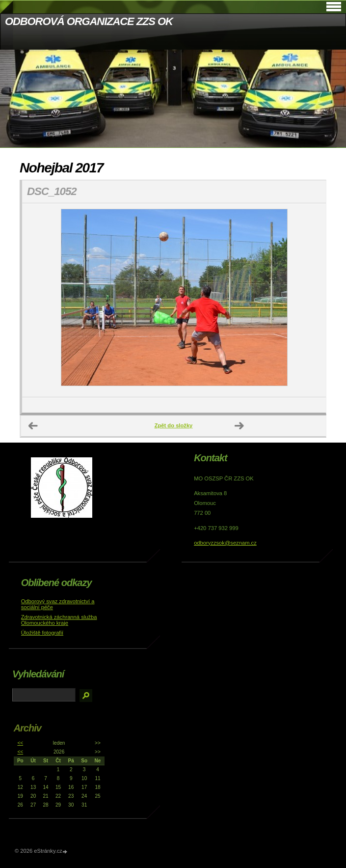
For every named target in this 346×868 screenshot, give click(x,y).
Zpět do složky (174, 425)
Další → (240, 426)
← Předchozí (33, 426)
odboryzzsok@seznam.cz (225, 543)
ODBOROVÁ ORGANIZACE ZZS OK (89, 21)
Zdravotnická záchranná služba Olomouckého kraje (59, 620)
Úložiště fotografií (42, 633)
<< (20, 743)
